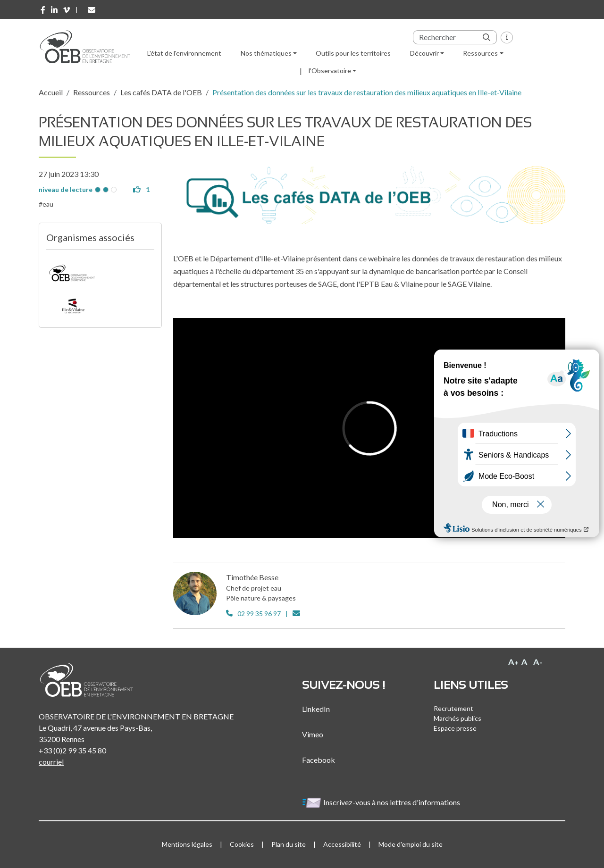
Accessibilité (342, 844)
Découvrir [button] (424, 53)
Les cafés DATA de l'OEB (161, 92)
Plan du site (289, 844)
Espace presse (455, 728)
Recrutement (453, 708)
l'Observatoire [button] (330, 71)
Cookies (242, 844)
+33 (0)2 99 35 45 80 (72, 750)
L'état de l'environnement (184, 53)
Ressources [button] (480, 53)
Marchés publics (457, 718)
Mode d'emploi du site (411, 844)
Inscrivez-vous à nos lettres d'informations (382, 802)
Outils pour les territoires (353, 53)
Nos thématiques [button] (266, 53)
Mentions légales (187, 844)
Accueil (51, 92)
